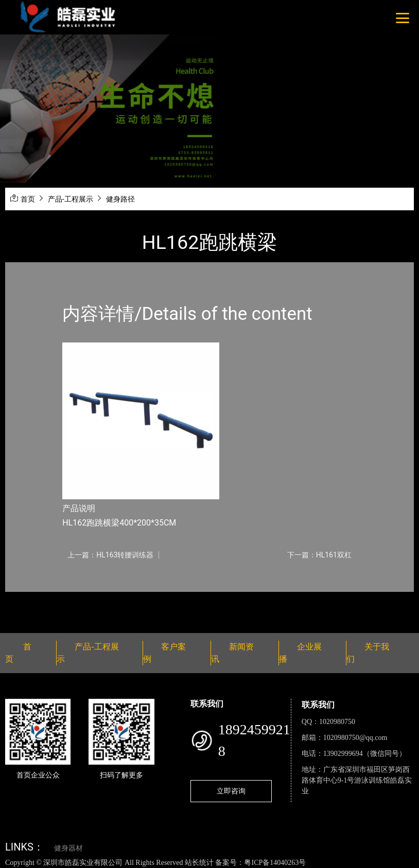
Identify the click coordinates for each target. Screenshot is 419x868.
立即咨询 (231, 791)
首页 (28, 199)
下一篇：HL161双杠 (319, 555)
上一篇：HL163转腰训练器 (110, 555)
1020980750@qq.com (355, 738)
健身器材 (68, 848)
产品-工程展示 (71, 199)
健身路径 (120, 199)
